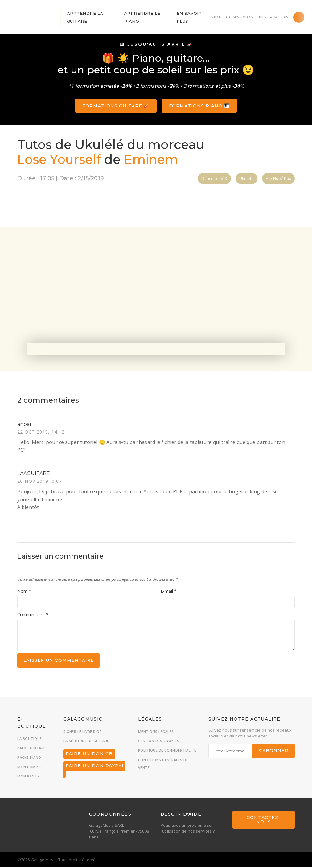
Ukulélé (246, 178)
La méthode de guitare (86, 742)
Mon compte (30, 767)
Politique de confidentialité (167, 751)
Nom (24, 592)
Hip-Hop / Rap (278, 178)
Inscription (274, 17)
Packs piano (29, 758)
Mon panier (29, 777)
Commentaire (33, 615)
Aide (216, 17)
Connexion (240, 17)
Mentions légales (156, 732)
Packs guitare (31, 749)
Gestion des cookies (159, 742)
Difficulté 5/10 (214, 178)
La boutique (30, 739)
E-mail (169, 592)
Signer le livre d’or (82, 732)
